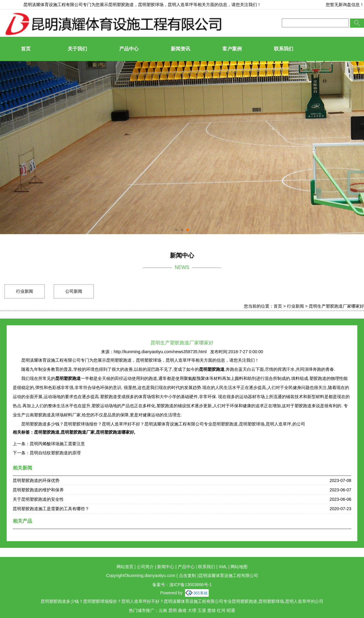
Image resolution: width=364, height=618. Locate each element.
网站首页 (125, 567)
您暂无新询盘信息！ (345, 5)
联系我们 (284, 49)
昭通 (231, 610)
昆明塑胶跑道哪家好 (115, 432)
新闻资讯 (180, 49)
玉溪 (202, 610)
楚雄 (211, 610)
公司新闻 (74, 291)
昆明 (173, 610)
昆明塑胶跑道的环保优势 (36, 480)
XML (223, 567)
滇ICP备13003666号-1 (190, 585)
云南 (163, 610)
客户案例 (232, 49)
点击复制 (187, 575)
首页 (26, 49)
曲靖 (182, 610)
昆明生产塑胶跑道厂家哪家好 (336, 306)
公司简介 (145, 567)
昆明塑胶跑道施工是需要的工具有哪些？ (51, 509)
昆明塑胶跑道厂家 (78, 432)
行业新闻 (25, 291)
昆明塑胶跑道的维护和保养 (38, 490)
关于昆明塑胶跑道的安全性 (38, 499)
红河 (221, 610)
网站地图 (239, 567)
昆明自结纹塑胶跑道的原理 (55, 453)
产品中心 (129, 49)
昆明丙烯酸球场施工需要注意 (57, 444)
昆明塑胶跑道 (121, 5)
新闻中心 (166, 567)
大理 (192, 610)
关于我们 (77, 49)
